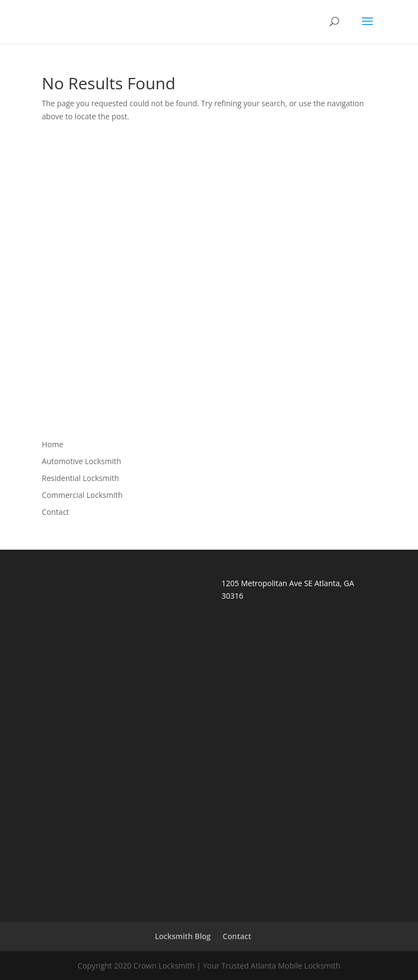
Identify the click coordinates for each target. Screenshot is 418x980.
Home (53, 444)
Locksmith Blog (183, 936)
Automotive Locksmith (82, 461)
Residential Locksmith (81, 478)
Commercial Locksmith (82, 495)
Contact (56, 512)
